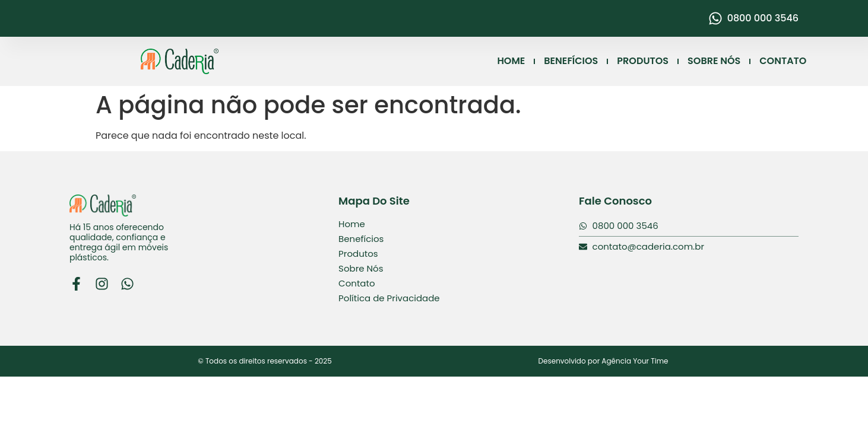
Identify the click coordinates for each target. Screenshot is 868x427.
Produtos (358, 254)
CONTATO (783, 61)
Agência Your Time (635, 361)
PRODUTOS (643, 61)
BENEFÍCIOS (571, 61)
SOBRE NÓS (714, 61)
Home (352, 224)
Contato (357, 283)
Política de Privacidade (389, 298)
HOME (511, 61)
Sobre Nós (361, 268)
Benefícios (361, 239)
